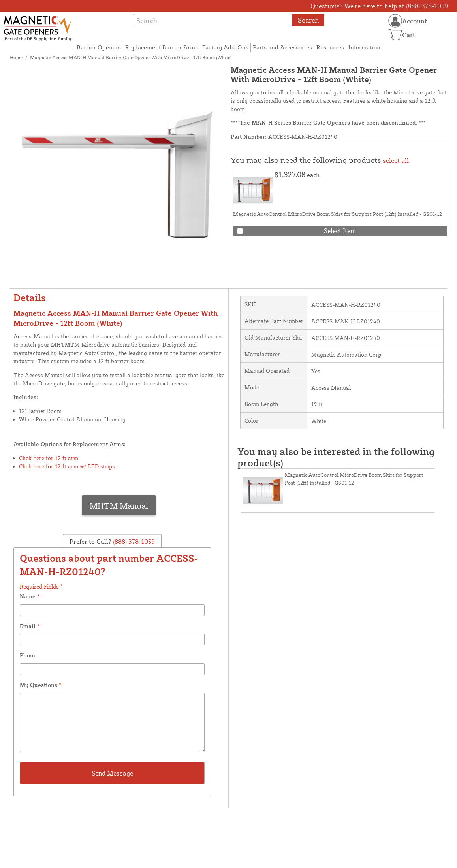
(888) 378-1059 (133, 542)
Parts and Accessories (282, 47)
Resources (330, 47)
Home (16, 58)
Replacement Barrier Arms (162, 47)
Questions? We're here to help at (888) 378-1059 (379, 6)
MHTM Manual (119, 506)
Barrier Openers (99, 47)
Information (364, 47)
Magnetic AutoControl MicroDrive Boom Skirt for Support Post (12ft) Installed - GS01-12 (338, 214)
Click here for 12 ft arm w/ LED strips (67, 466)
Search (308, 20)
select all (396, 160)
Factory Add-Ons (225, 47)
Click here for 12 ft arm (49, 458)
